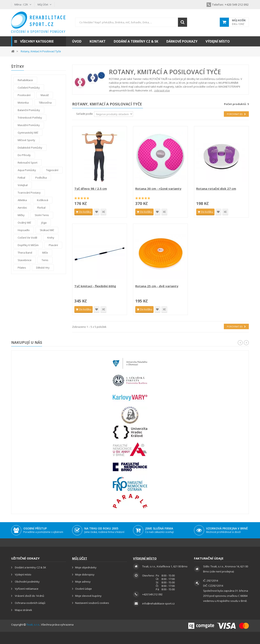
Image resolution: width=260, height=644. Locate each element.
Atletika (22, 200)
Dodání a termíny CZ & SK (30, 567)
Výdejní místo (23, 574)
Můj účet (80, 558)
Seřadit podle (84, 114)
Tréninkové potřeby (30, 118)
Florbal (41, 208)
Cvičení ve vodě (27, 238)
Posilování (24, 95)
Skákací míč (47, 230)
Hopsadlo (24, 230)
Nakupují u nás (27, 342)
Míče (45, 253)
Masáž (45, 95)
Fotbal (21, 178)
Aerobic (22, 208)
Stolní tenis (42, 215)
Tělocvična (45, 103)
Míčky (21, 215)
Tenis (45, 260)
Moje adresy (83, 582)
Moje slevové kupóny (88, 596)
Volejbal (23, 185)
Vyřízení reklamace (26, 589)
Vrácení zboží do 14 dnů (29, 596)
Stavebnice (25, 260)
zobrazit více (162, 90)
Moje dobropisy (85, 574)
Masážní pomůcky (29, 125)
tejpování (52, 170)
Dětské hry (43, 268)
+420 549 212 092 (227, 5)
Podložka (41, 178)
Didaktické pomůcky (30, 148)
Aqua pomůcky (27, 170)
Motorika (23, 103)
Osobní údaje (83, 589)
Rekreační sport (28, 163)
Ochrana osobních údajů (30, 603)
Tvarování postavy (29, 193)
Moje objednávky (86, 567)
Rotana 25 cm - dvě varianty (157, 286)
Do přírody (24, 155)
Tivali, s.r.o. (33, 625)
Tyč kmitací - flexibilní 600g (95, 286)
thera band (25, 253)
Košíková (43, 200)
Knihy (51, 238)
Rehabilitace (25, 80)
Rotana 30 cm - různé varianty (158, 189)
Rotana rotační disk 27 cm (216, 189)
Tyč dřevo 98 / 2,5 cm (91, 189)
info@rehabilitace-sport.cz (158, 603)
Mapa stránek (23, 610)
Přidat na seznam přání (96, 212)
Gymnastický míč (28, 133)
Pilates (22, 268)
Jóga (44, 223)
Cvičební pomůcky (29, 88)
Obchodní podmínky (27, 582)
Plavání (53, 245)
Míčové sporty (26, 140)
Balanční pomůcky (29, 110)
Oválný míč (24, 223)
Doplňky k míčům (28, 245)
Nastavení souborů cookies (92, 603)
